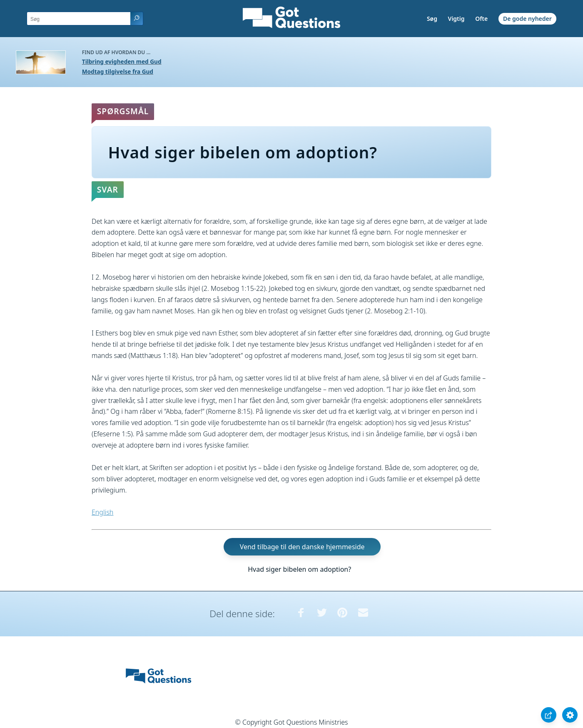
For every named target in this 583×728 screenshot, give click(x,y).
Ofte (481, 19)
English (102, 512)
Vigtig (456, 19)
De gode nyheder (527, 19)
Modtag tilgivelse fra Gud (118, 71)
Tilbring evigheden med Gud (122, 61)
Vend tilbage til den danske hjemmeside (302, 547)
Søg (432, 19)
